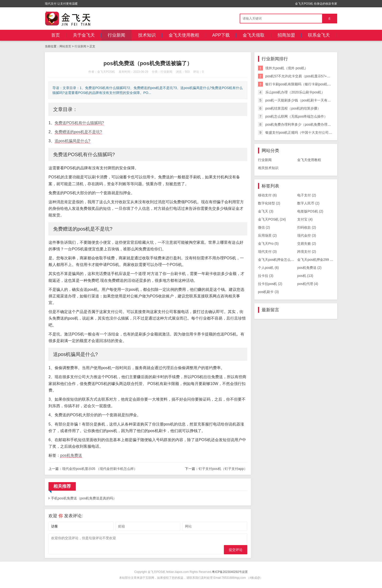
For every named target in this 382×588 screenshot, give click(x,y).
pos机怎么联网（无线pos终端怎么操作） (296, 116)
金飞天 (266, 211)
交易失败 (307, 243)
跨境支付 (307, 252)
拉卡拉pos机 (270, 284)
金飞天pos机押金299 (316, 260)
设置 (245, 572)
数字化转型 (269, 203)
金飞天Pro (268, 243)
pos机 (305, 276)
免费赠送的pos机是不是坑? (78, 132)
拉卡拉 (266, 276)
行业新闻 (116, 35)
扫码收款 (307, 227)
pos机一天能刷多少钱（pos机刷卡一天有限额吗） (303, 100)
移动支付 (267, 195)
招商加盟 (286, 35)
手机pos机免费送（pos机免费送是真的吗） (84, 498)
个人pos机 (268, 268)
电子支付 (307, 195)
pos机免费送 (71, 455)
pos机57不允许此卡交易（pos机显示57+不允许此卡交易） (310, 76)
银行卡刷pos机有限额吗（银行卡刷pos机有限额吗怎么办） (310, 84)
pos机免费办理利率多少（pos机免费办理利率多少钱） (307, 124)
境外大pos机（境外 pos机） (287, 68)
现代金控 (307, 235)
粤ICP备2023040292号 (227, 572)
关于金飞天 (84, 35)
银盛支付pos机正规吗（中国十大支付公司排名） (302, 132)
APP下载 (221, 35)
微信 (264, 227)
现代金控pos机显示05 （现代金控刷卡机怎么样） (100, 469)
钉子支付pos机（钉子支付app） (223, 469)
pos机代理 (308, 284)
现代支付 (267, 252)
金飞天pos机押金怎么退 (279, 260)
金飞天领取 (254, 35)
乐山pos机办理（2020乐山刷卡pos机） (295, 92)
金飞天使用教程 (184, 35)
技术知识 (147, 35)
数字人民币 (308, 203)
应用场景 (267, 235)
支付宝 (305, 219)
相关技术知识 (268, 168)
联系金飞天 (319, 35)
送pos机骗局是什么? (72, 141)
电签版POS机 (310, 211)
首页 (56, 35)
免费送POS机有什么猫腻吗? (79, 123)
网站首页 (65, 46)
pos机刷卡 (268, 292)
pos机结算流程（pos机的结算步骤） (293, 108)
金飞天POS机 (272, 219)
